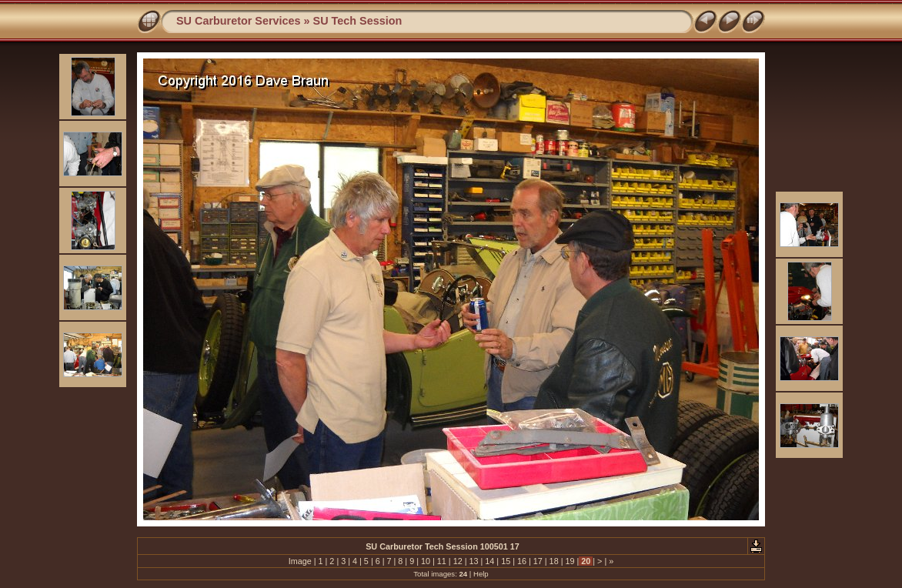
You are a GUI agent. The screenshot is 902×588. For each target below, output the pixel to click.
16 (522, 561)
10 (426, 561)
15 (506, 561)
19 (570, 561)
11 (442, 561)
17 (538, 561)
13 (473, 561)
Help (481, 574)
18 (554, 561)
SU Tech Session (358, 21)
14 (489, 561)
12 (458, 561)
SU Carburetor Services (239, 21)
